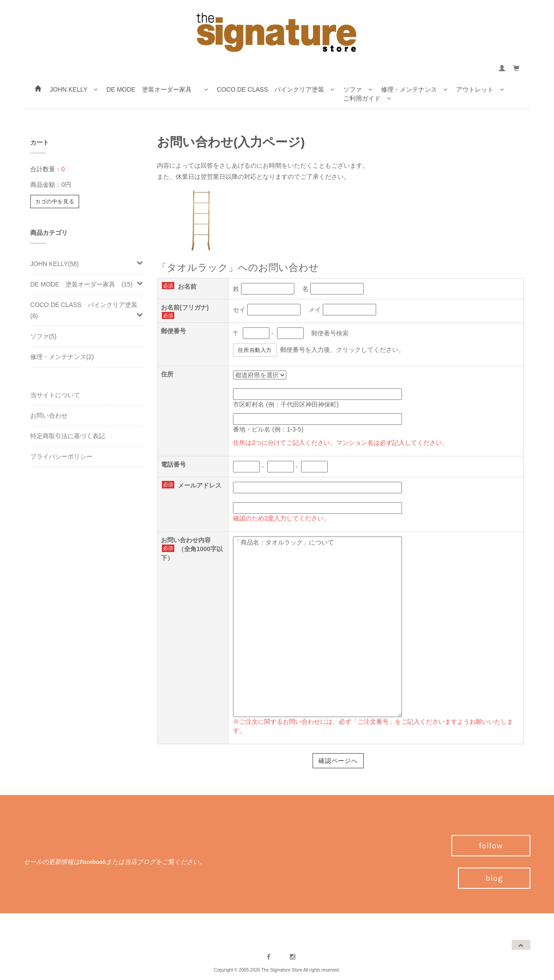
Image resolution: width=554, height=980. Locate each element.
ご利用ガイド (367, 99)
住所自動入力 (255, 350)
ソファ (358, 89)
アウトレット (480, 89)
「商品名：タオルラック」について (317, 627)
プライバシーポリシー (61, 456)
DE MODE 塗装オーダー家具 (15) (87, 284)
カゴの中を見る (55, 202)
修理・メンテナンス (414, 89)
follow (491, 846)
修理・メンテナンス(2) (62, 357)
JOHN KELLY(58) (87, 263)
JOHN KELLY (74, 90)
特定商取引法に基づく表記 (68, 436)
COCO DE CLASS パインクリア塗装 (276, 90)
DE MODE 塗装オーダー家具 (157, 90)
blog (494, 878)
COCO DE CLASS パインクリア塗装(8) (87, 310)
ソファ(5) (43, 336)
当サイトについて (55, 395)
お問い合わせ (49, 415)
